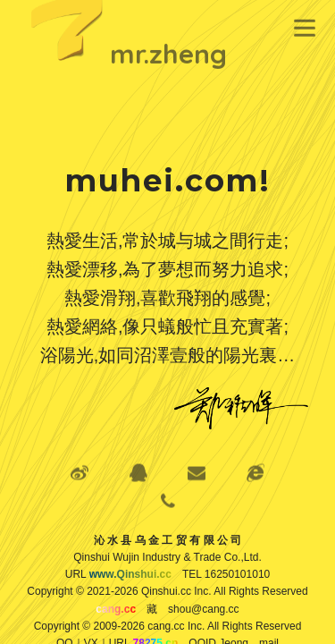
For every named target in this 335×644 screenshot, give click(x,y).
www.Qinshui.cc (130, 574)
